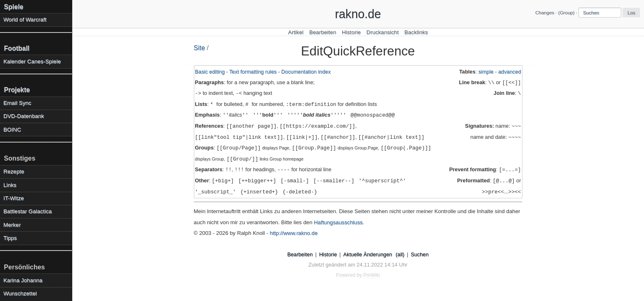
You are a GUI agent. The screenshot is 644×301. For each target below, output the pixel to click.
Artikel (296, 32)
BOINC (12, 130)
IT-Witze (14, 198)
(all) (400, 254)
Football (17, 48)
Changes (545, 13)
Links (10, 185)
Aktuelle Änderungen (368, 254)
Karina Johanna (23, 280)
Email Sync (17, 103)
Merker (12, 225)
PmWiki (372, 275)
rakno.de (358, 14)
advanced (510, 72)
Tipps (10, 238)
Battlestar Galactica (28, 211)
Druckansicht (383, 32)
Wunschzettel (20, 293)
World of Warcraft (25, 20)
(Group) (566, 13)
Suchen (420, 254)
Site (200, 48)
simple (486, 72)
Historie (351, 32)
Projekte (17, 90)
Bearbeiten (323, 32)
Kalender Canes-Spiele (32, 61)
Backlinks (416, 32)
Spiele (14, 7)
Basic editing (210, 72)
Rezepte (14, 171)
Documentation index (306, 72)
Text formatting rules (253, 72)
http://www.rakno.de (294, 233)
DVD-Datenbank (24, 116)
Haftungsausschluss (338, 222)
